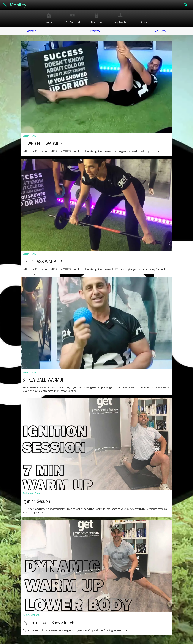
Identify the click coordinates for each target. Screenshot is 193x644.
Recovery (95, 31)
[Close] (5, 5)
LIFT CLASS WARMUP (42, 261)
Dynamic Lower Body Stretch (48, 622)
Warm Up (32, 31)
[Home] (185, 5)
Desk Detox (160, 31)
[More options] (144, 18)
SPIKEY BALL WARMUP (44, 380)
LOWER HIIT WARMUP (42, 143)
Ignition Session (36, 501)
